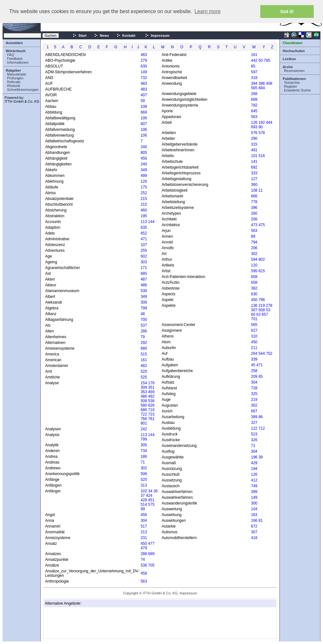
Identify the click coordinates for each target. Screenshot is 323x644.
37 (143, 496)
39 (260, 457)
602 (144, 256)
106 (144, 118)
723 (151, 414)
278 (269, 306)
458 (144, 573)
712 (262, 428)
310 (254, 336)
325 (254, 394)
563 (144, 581)
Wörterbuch (16, 51)
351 (151, 387)
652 (144, 233)
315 (254, 144)
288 (144, 554)
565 (254, 88)
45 (253, 365)
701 (254, 319)
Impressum (157, 36)
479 (144, 548)
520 (144, 371)
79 (143, 337)
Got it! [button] (287, 12)
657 (265, 314)
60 (253, 314)
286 (144, 331)
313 (144, 485)
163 (254, 515)
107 (144, 245)
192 (262, 123)
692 (254, 167)
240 (144, 147)
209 (254, 377)
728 (254, 388)
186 (144, 457)
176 (151, 383)
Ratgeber (13, 70)
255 (144, 250)
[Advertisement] (77, 623)
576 (254, 133)
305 (144, 445)
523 (254, 434)
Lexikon (289, 59)
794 (254, 242)
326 (254, 440)
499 (144, 176)
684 (262, 88)
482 (144, 366)
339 (254, 359)
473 (254, 225)
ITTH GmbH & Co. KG (22, 101)
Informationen (18, 62)
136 (254, 306)
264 (254, 354)
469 (151, 392)
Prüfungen (15, 78)
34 (150, 491)
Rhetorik (14, 86)
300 (254, 503)
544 (262, 354)
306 (144, 302)
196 (254, 457)
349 (144, 170)
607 (144, 124)
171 (144, 268)
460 (144, 210)
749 (254, 486)
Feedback (15, 59)
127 (254, 179)
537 (144, 325)
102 (144, 491)
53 (268, 310)
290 (254, 139)
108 (144, 107)
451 (151, 500)
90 (260, 127)
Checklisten (293, 43)
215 (144, 199)
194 (254, 469)
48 (143, 314)
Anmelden (14, 43)
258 (254, 371)
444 (269, 123)
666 (254, 196)
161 (144, 360)
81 (260, 521)
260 (254, 213)
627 (254, 330)
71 (143, 462)
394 (254, 83)
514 (144, 505)
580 (144, 405)
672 (254, 526)
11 (260, 190)
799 (144, 308)
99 (143, 509)
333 (254, 173)
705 (151, 565)
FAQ (11, 55)
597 (254, 72)
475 (262, 225)
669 (144, 112)
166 (254, 521)
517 (144, 526)
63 (258, 314)
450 (144, 544)
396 (262, 83)
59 (143, 101)
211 (254, 348)
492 (151, 396)
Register (291, 86)
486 (144, 285)
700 (144, 320)
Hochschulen (294, 51)
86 (260, 417)
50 (260, 60)
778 (254, 202)
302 (144, 468)
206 (254, 219)
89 (253, 236)
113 (144, 222)
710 (151, 410)
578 (262, 133)
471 (144, 239)
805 (144, 153)
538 (151, 401)
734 (144, 451)
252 (144, 193)
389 (254, 417)
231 (144, 538)
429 (254, 463)
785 (267, 60)
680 (144, 348)
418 (254, 538)
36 (155, 491)
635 (144, 227)
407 (144, 95)
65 (260, 377)
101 (254, 156)
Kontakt (126, 36)
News (102, 36)
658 (254, 277)
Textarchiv (292, 83)
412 (254, 480)
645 (254, 111)
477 (151, 544)
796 (262, 300)
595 (254, 271)
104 (254, 509)
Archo (288, 67)
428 (144, 500)
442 (254, 60)
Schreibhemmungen (23, 90)
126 (144, 181)
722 (144, 414)
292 (144, 343)
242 (144, 429)
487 (144, 279)
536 (144, 565)
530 (144, 291)
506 (144, 474)
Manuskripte (17, 74)
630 (144, 66)
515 (144, 354)
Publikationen (294, 79)
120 (254, 265)
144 (151, 222)
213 (144, 532)
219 (262, 306)
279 (144, 60)
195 (144, 216)
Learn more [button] (207, 11)
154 (144, 383)
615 (262, 271)
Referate (14, 82)
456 (144, 158)
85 (253, 66)
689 (151, 554)
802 (262, 259)
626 (151, 405)
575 (151, 505)
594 (254, 259)
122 (254, 428)
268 (254, 94)
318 (254, 78)
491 (254, 150)
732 (144, 78)
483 (144, 55)
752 (269, 354)
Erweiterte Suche (297, 90)
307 (254, 310)
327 (254, 423)
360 (254, 185)
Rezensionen (294, 71)
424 (149, 496)
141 (254, 162)
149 (144, 72)
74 (143, 560)
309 (144, 387)
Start (80, 36)
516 (262, 156)
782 (254, 105)
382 (254, 288)
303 (144, 262)
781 (151, 419)
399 (254, 492)
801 (144, 423)
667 (254, 411)
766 (144, 419)
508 (144, 401)
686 (144, 410)
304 (144, 521)
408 (269, 83)
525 (144, 377)
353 (144, 392)
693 (254, 127)
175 (144, 187)
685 (144, 274)
